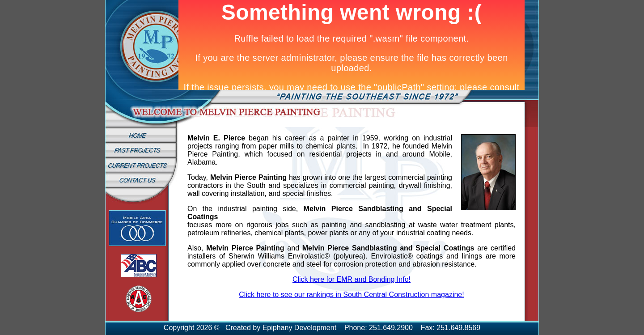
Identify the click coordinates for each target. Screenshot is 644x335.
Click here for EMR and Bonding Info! (352, 279)
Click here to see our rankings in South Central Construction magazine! (351, 295)
